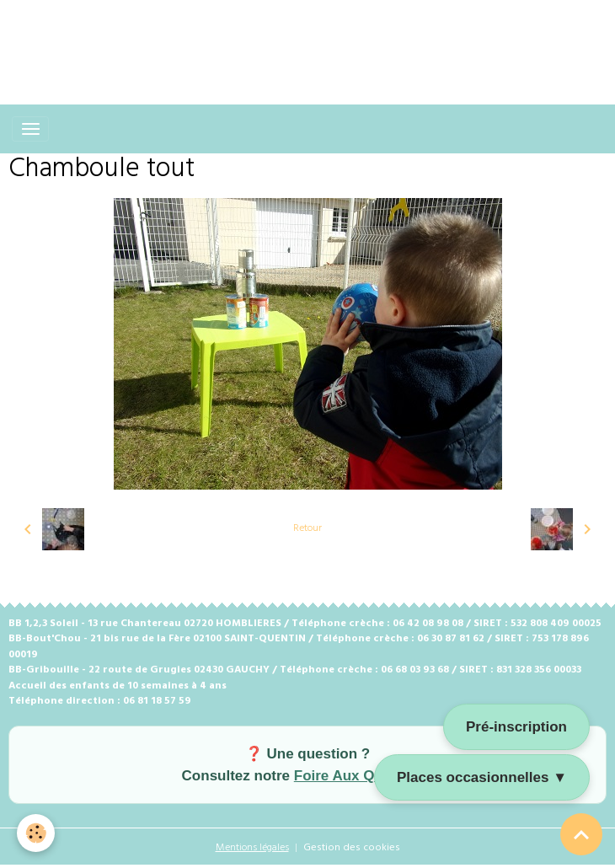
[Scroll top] (581, 834)
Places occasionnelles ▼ (482, 777)
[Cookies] (36, 833)
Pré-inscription (516, 727)
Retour (307, 528)
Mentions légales (252, 848)
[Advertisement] (307, 38)
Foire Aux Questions (364, 776)
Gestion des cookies (352, 848)
